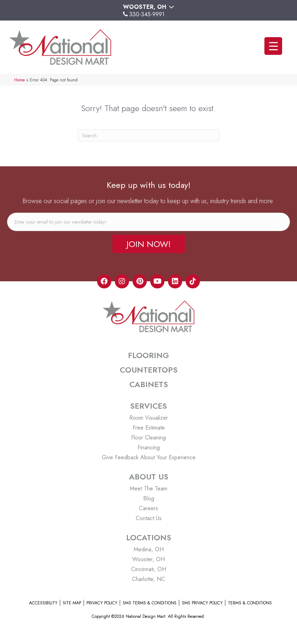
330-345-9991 (147, 14)
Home (19, 80)
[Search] (148, 136)
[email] (148, 222)
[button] (149, 244)
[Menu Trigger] (273, 46)
